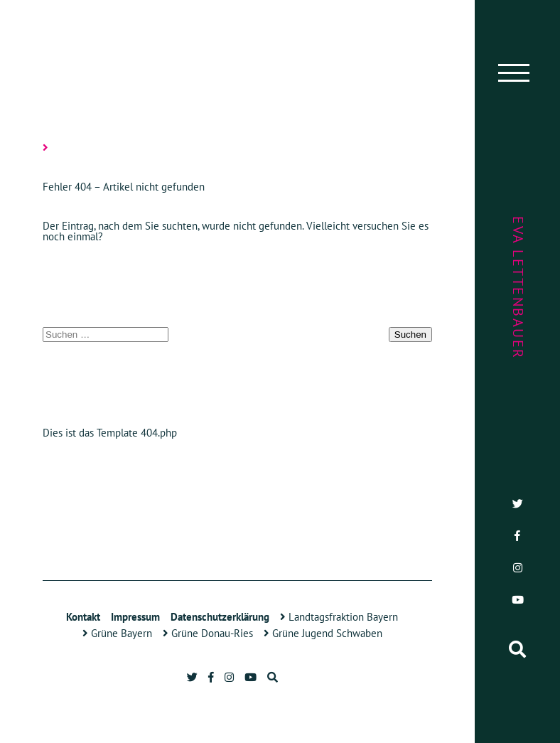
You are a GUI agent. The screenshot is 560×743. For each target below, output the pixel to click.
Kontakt (83, 617)
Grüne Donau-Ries (208, 633)
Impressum (135, 617)
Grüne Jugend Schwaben (323, 633)
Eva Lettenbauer (518, 288)
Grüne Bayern (117, 633)
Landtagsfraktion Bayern (339, 617)
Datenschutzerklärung (220, 617)
